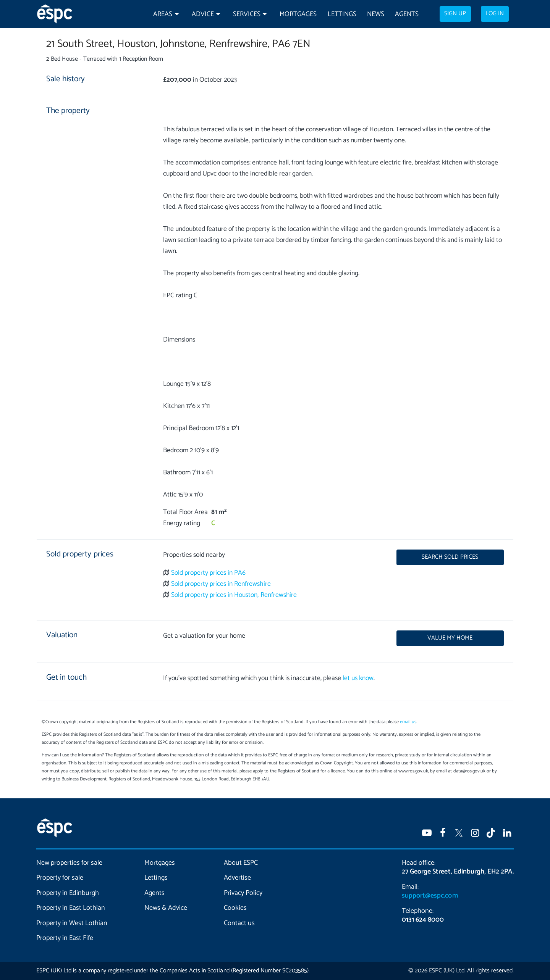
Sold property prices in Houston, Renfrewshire (234, 595)
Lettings (342, 14)
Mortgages (298, 14)
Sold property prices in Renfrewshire (221, 584)
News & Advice (166, 908)
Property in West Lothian (72, 923)
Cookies (235, 908)
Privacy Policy (243, 893)
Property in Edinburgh (68, 893)
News (376, 14)
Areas (163, 14)
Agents (407, 14)
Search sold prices (450, 557)
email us (408, 722)
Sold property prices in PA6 (209, 573)
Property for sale (60, 878)
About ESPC (241, 863)
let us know (358, 678)
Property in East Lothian (71, 908)
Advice (203, 14)
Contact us (239, 923)
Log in (495, 14)
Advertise (237, 878)
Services (247, 14)
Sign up (455, 14)
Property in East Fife (65, 938)
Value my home (450, 638)
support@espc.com (430, 896)
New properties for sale (70, 863)
